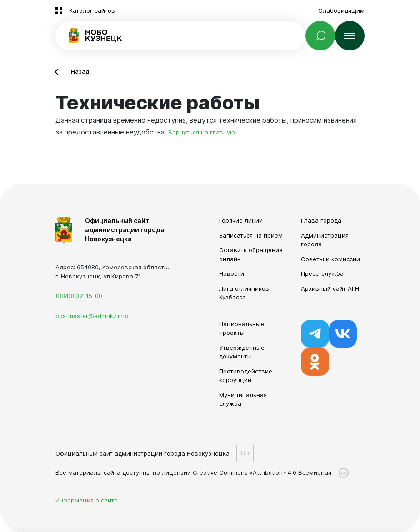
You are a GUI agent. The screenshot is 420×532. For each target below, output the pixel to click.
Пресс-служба (322, 273)
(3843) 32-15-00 (79, 296)
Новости (232, 273)
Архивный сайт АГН (330, 288)
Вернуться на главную (202, 132)
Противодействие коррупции (246, 376)
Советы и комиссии (330, 259)
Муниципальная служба (243, 399)
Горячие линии (241, 220)
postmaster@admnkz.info (92, 316)
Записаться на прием (251, 235)
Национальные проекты (242, 328)
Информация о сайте (87, 500)
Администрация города (325, 240)
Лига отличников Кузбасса (244, 293)
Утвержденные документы (242, 352)
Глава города (321, 220)
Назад (80, 71)
